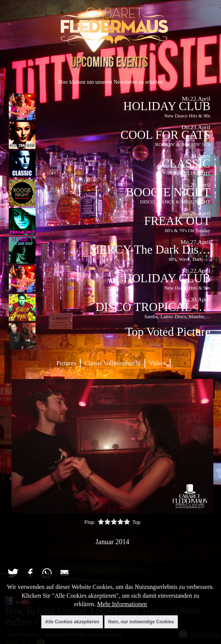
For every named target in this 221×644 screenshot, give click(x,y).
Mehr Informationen (122, 604)
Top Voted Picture (168, 332)
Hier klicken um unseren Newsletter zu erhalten (110, 82)
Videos (158, 363)
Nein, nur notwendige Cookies (141, 622)
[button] (13, 573)
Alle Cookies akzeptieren (72, 622)
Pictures (66, 363)
